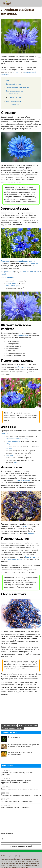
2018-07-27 (6, 805)
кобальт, (9, 283)
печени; (25, 439)
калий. (4, 274)
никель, (15, 283)
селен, (8, 286)
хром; (18, 286)
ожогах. (17, 462)
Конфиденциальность (24, 856)
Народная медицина (9, 725)
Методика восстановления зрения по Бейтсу (17, 801)
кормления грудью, (15, 559)
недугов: (4, 433)
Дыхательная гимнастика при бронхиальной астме (20, 789)
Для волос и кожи (15, 97)
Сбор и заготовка (12, 105)
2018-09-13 (6, 771)
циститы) (9, 448)
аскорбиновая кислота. (26, 261)
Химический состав (13, 84)
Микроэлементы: (8, 278)
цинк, (13, 286)
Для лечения (13, 94)
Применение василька (14, 91)
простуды (9, 455)
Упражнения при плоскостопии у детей (15, 807)
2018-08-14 (6, 793)
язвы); (8, 444)
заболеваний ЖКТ (13, 439)
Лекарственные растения (28, 725)
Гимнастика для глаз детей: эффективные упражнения (21, 795)
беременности (31, 557)
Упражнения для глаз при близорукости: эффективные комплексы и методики (16, 782)
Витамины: (5, 261)
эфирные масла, (32, 264)
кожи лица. (27, 527)
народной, (17, 72)
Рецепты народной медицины (13, 728)
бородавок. (32, 534)
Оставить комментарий (21, 846)
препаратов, (24, 336)
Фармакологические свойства (17, 88)
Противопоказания (13, 101)
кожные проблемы (13, 441)
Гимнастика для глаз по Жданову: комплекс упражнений (17, 774)
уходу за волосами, (23, 480)
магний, (30, 272)
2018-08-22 (6, 787)
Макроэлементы (7, 272)
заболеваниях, (22, 367)
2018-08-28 (6, 779)
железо (36, 272)
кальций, (23, 272)
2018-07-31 (6, 799)
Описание (9, 81)
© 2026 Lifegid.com (8, 856)
